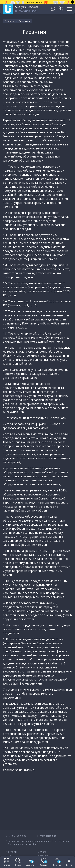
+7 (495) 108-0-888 (27, 7)
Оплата (42, 852)
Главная (10, 21)
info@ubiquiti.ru (26, 11)
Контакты (11, 852)
